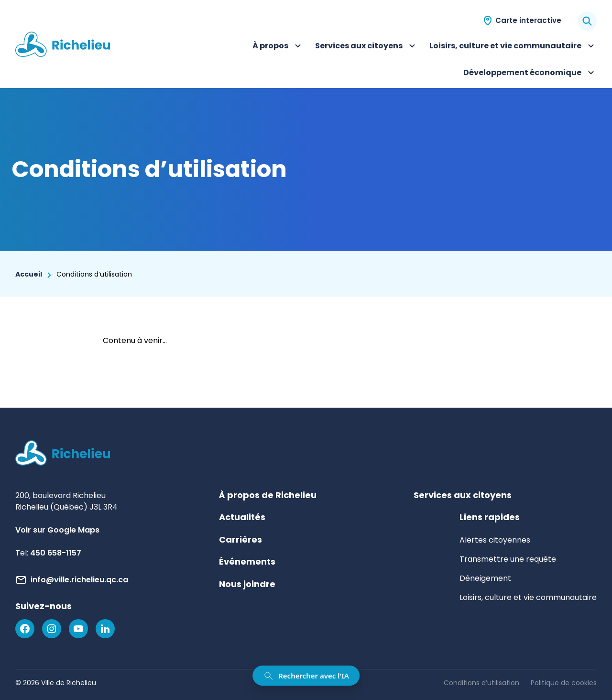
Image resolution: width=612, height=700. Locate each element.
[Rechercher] (587, 21)
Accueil (29, 274)
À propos (278, 47)
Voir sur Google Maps (57, 530)
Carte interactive (528, 20)
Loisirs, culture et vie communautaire (513, 47)
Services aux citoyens (366, 47)
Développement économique (530, 74)
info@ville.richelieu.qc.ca (79, 580)
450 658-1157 (56, 553)
